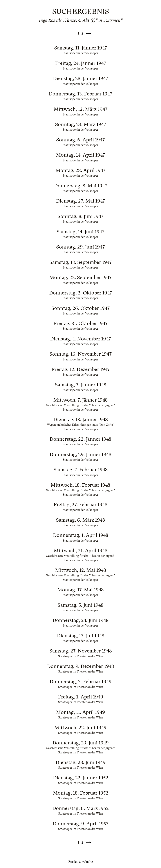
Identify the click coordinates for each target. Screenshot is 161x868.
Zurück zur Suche (81, 862)
